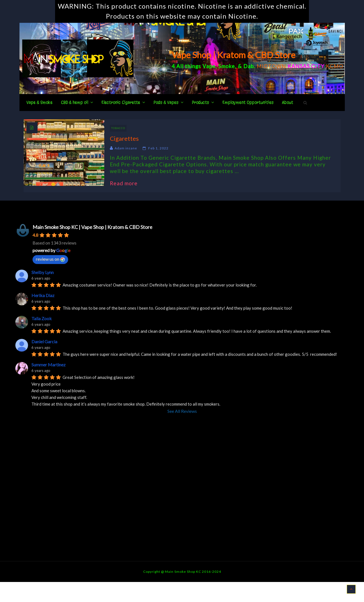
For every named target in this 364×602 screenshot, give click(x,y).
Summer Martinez (49, 365)
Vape (209, 66)
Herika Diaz (43, 295)
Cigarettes (124, 138)
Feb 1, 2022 (158, 148)
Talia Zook (42, 318)
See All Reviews (182, 411)
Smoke (227, 66)
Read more (127, 183)
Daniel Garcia (44, 341)
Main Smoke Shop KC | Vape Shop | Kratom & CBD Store (92, 227)
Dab (249, 66)
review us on (50, 259)
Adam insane (126, 148)
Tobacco (118, 128)
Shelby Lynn (43, 272)
